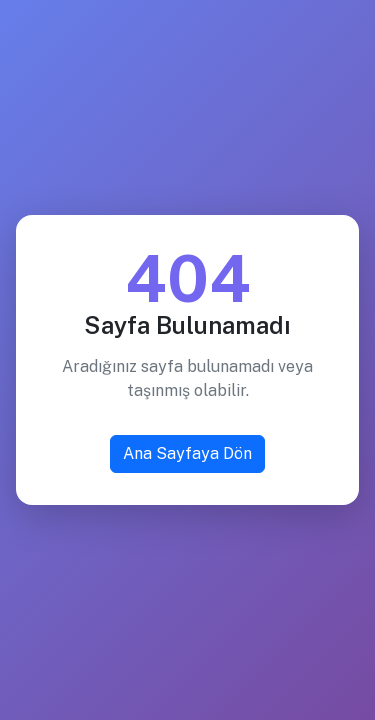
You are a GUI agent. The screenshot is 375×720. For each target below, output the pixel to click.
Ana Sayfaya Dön (187, 453)
